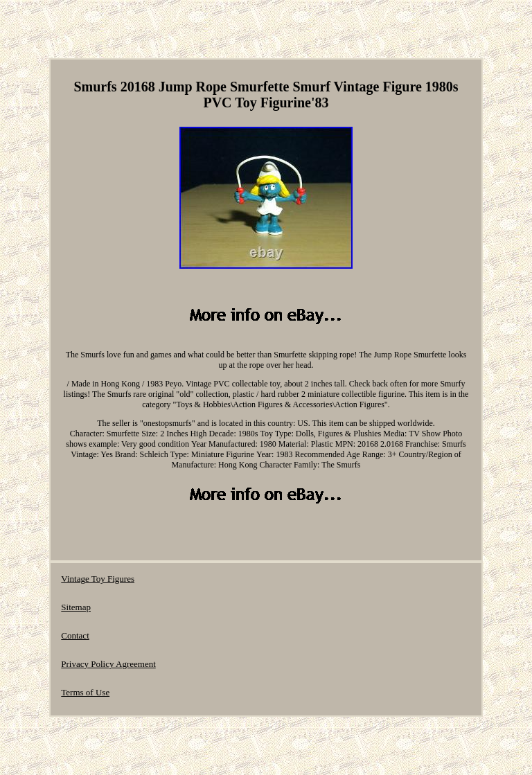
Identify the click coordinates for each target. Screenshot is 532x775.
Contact (75, 635)
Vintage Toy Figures (98, 579)
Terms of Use (85, 692)
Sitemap (76, 607)
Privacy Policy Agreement (108, 664)
